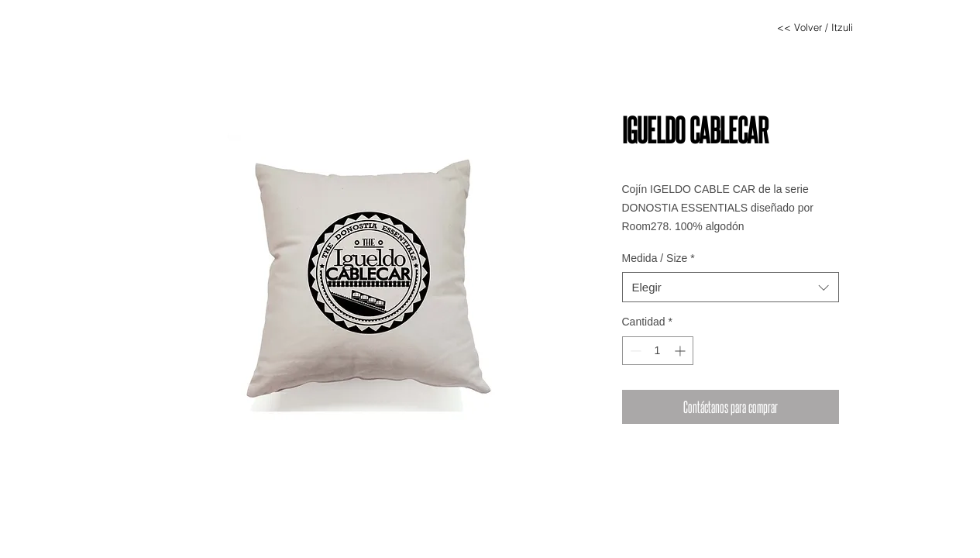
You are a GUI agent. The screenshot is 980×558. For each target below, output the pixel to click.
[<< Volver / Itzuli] (815, 27)
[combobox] (731, 287)
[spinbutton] (658, 351)
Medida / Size (658, 258)
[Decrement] (634, 351)
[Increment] (681, 351)
